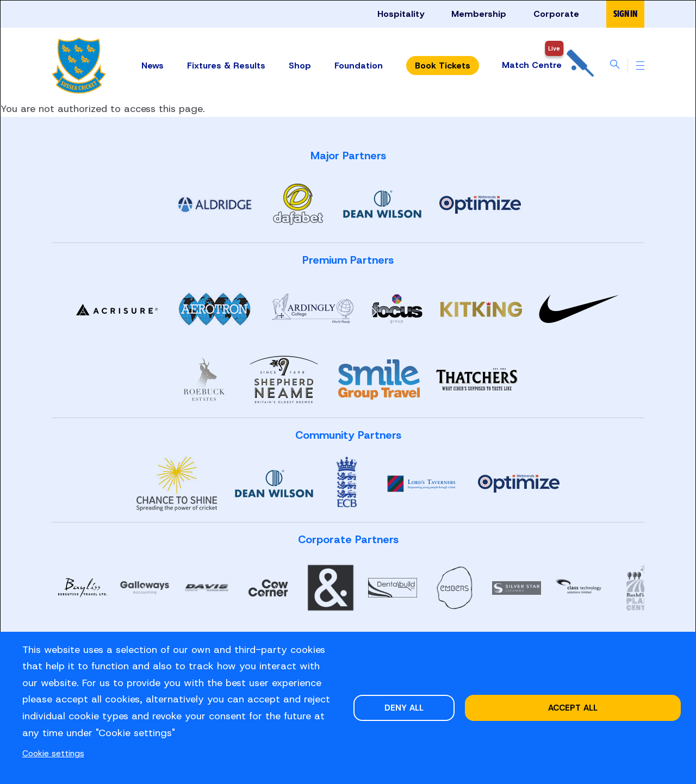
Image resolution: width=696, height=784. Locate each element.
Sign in (625, 14)
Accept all (573, 708)
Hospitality (401, 14)
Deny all (404, 708)
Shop (299, 65)
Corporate (556, 14)
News (152, 65)
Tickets (442, 66)
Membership (479, 14)
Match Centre (547, 66)
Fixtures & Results (226, 65)
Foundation (358, 65)
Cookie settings (53, 753)
